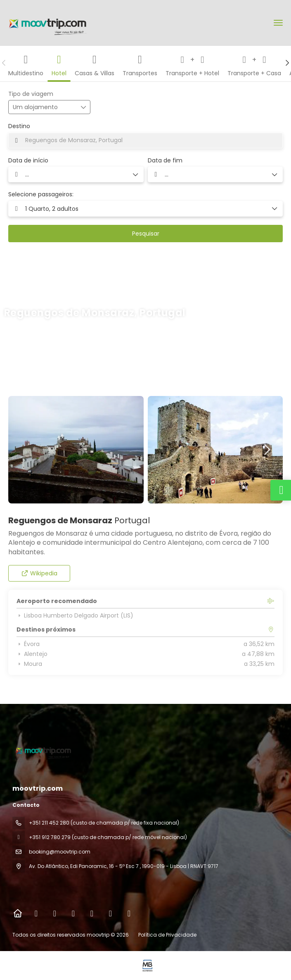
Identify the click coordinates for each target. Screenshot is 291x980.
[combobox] (145, 141)
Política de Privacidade (167, 935)
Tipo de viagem (31, 94)
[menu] (278, 23)
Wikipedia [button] (39, 573)
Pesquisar (146, 234)
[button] (4, 63)
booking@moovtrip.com (60, 852)
